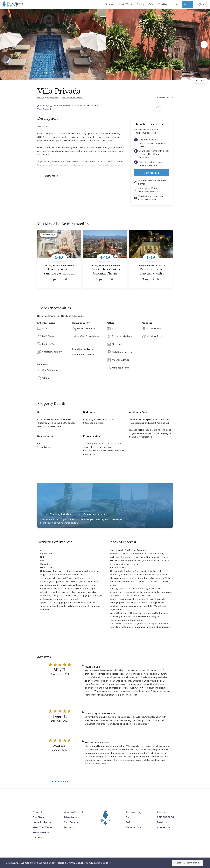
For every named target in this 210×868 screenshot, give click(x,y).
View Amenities (45, 109)
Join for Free (152, 173)
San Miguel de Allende (72, 98)
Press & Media (41, 832)
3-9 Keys (45, 106)
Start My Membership (187, 863)
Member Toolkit (135, 827)
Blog (128, 817)
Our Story (38, 817)
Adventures (71, 817)
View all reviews (60, 781)
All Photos (201, 80)
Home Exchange (42, 822)
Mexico (41, 98)
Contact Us (164, 827)
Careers (37, 838)
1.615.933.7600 (166, 817)
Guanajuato (53, 98)
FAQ (128, 822)
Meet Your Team (42, 827)
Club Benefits (72, 822)
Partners (69, 827)
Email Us (162, 822)
